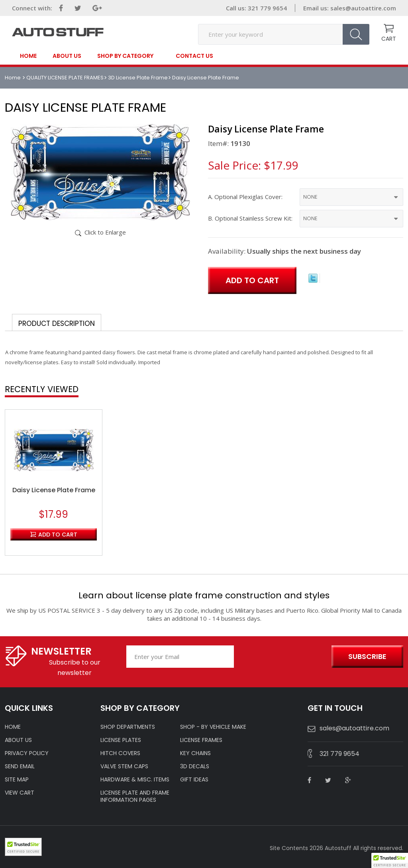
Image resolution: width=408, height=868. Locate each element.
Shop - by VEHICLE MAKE (213, 727)
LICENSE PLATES (121, 740)
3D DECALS (195, 766)
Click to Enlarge (105, 232)
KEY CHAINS (195, 753)
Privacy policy (27, 753)
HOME (13, 727)
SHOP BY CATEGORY (125, 56)
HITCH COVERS (120, 753)
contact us (194, 56)
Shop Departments (128, 727)
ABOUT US (18, 740)
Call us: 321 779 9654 (256, 8)
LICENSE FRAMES (201, 740)
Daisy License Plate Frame (54, 490)
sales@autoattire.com (363, 8)
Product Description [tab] (57, 324)
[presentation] (281, 657)
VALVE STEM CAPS (124, 766)
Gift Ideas (194, 779)
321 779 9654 (339, 754)
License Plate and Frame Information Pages (135, 796)
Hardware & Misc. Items (135, 779)
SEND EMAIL (20, 766)
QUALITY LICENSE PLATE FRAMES (65, 78)
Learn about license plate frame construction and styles (204, 595)
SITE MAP (17, 779)
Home (28, 56)
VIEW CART (20, 793)
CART (389, 39)
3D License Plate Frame (138, 78)
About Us (67, 56)
